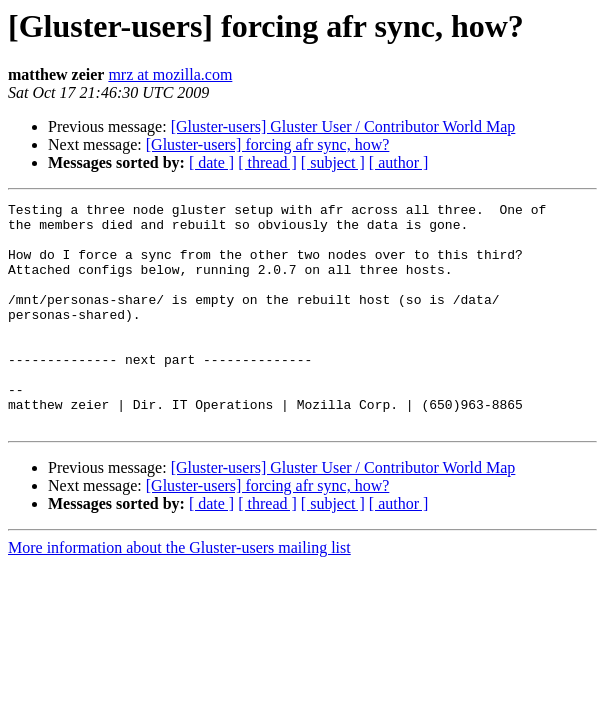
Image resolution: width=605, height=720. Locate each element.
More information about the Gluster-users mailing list (179, 592)
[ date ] (211, 162)
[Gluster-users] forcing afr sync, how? (268, 144)
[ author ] (399, 162)
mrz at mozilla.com (170, 74)
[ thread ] (267, 162)
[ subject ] (333, 162)
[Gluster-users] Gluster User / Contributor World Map (343, 126)
